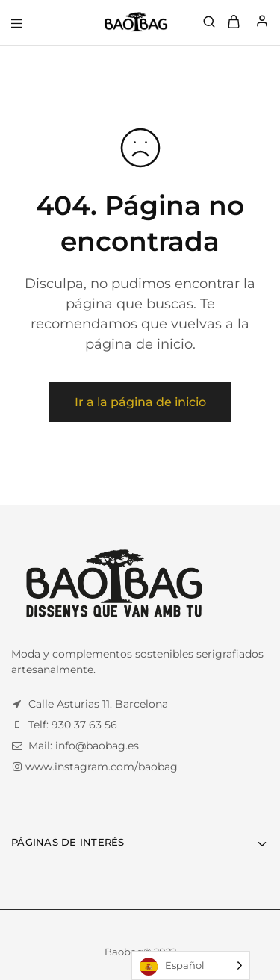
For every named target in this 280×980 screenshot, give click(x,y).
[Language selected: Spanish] (191, 965)
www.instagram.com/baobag (102, 767)
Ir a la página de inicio (140, 402)
